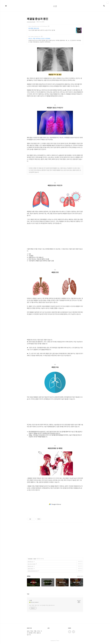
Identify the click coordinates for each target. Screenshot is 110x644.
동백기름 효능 (30, 562)
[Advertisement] (55, 236)
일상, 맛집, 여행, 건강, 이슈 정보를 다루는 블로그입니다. (42, 605)
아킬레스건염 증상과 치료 (33, 571)
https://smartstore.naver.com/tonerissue (38, 26)
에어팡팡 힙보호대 (34, 28)
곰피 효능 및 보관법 (32, 564)
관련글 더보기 (80, 576)
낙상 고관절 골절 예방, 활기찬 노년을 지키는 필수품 (42, 30)
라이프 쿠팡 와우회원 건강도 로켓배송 (39, 39)
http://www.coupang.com (34, 36)
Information (30, 559)
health (35, 559)
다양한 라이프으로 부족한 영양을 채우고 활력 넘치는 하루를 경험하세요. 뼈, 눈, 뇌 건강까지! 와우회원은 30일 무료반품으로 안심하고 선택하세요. (55, 41)
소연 (31, 600)
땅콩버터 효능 (30, 566)
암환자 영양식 (30, 569)
